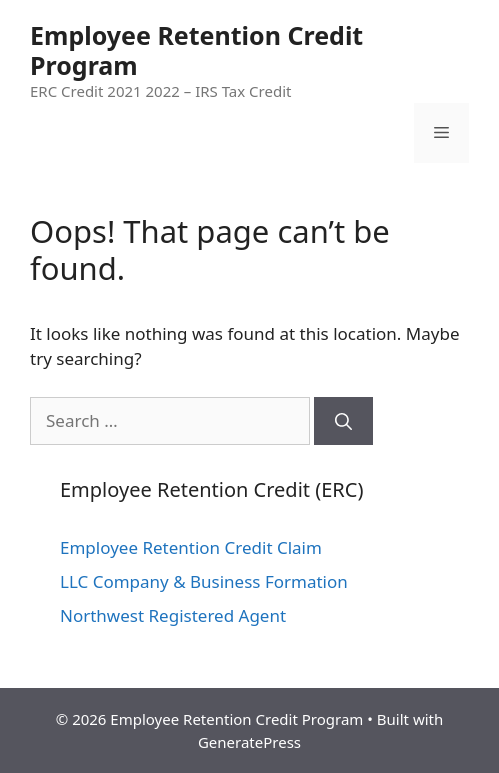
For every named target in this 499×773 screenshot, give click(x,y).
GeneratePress (249, 742)
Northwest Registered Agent (173, 615)
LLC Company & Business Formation (204, 581)
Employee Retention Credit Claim (191, 547)
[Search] (343, 421)
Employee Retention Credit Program (196, 50)
